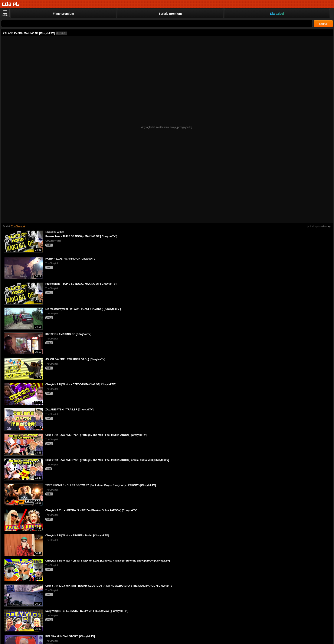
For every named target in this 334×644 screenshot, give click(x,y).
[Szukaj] (157, 24)
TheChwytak (18, 227)
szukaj (323, 24)
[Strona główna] (11, 4)
